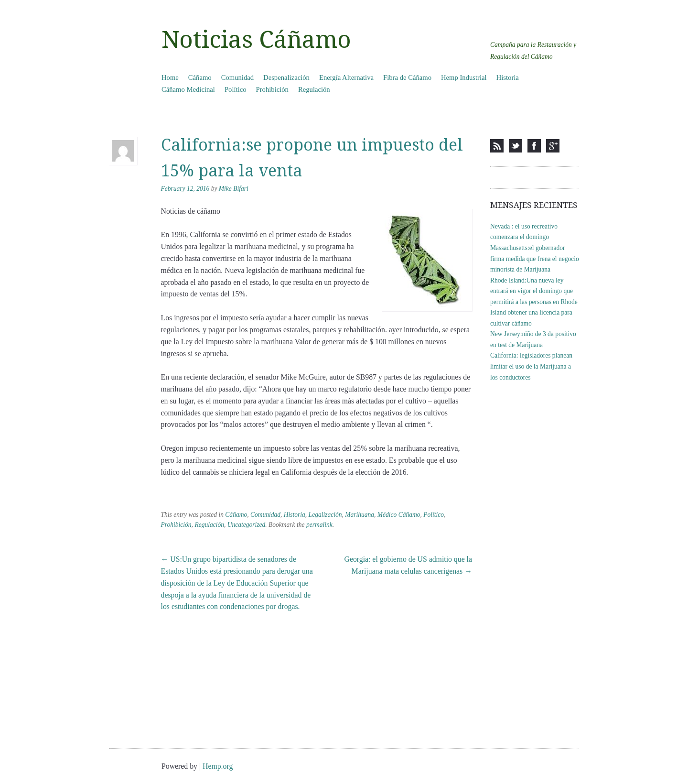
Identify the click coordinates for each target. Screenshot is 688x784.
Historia (508, 77)
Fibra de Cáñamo (407, 77)
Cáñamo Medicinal (188, 89)
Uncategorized (247, 525)
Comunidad (237, 77)
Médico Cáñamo (399, 515)
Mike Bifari (234, 189)
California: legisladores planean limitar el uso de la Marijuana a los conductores (531, 366)
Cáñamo (200, 77)
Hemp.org (218, 766)
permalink (319, 525)
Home (170, 77)
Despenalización (286, 77)
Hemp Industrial (464, 77)
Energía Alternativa (346, 77)
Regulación (314, 89)
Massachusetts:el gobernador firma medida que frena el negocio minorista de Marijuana (535, 259)
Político (236, 89)
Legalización (325, 515)
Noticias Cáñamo (256, 40)
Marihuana (360, 515)
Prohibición (272, 89)
